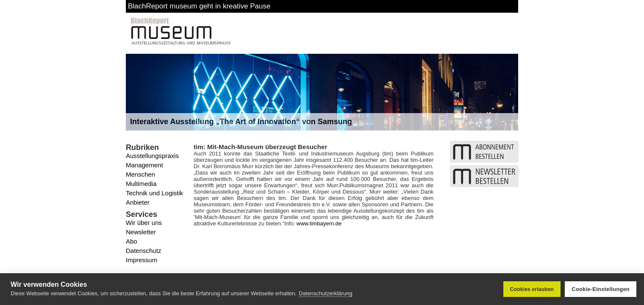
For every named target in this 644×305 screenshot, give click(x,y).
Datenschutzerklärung (325, 293)
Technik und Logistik (154, 193)
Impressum (142, 260)
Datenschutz (143, 251)
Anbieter (138, 202)
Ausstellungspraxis (152, 156)
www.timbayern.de (319, 223)
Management (144, 165)
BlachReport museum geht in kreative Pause (199, 6)
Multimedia (141, 184)
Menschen (140, 174)
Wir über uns (144, 223)
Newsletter (141, 232)
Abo (132, 241)
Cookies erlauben (532, 289)
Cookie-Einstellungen (601, 289)
